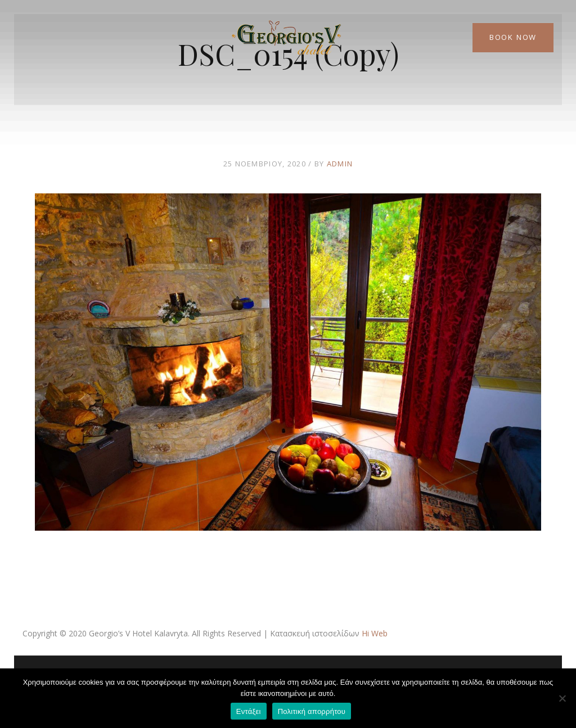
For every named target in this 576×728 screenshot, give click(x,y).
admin (340, 164)
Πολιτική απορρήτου (312, 711)
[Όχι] (562, 698)
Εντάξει (249, 711)
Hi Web (375, 633)
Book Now (513, 37)
